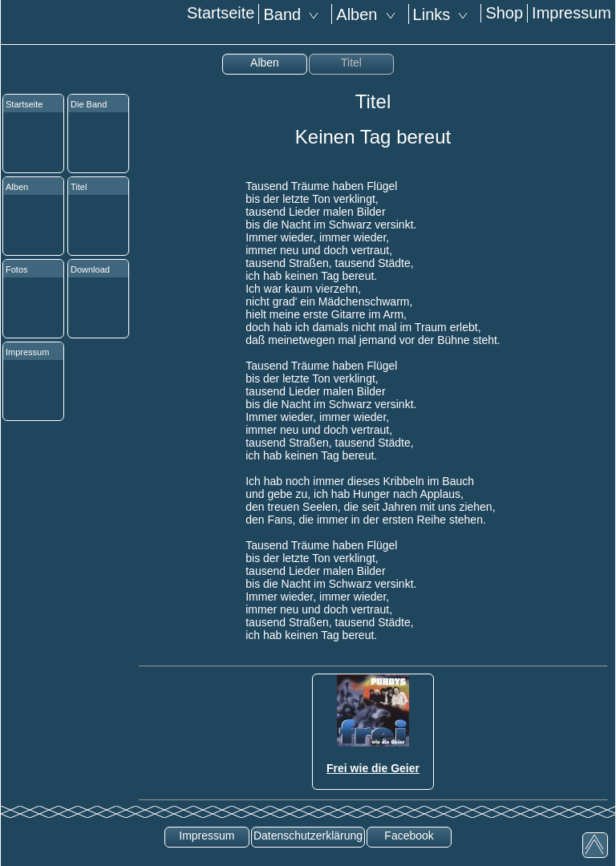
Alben (370, 14)
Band (295, 14)
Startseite (221, 13)
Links (445, 14)
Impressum (571, 13)
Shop (504, 13)
